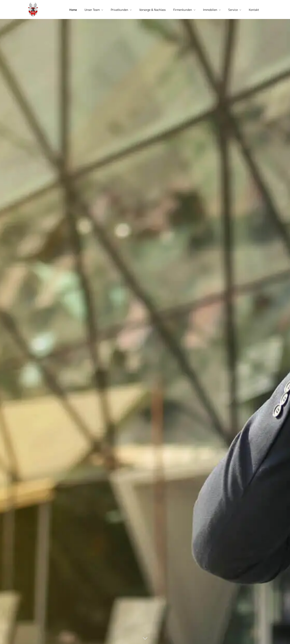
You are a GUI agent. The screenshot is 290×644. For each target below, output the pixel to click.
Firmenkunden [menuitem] (183, 10)
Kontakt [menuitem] (254, 10)
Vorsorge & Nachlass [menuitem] (152, 10)
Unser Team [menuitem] (92, 10)
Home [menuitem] (73, 10)
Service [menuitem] (233, 10)
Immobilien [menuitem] (210, 10)
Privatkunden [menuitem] (119, 10)
